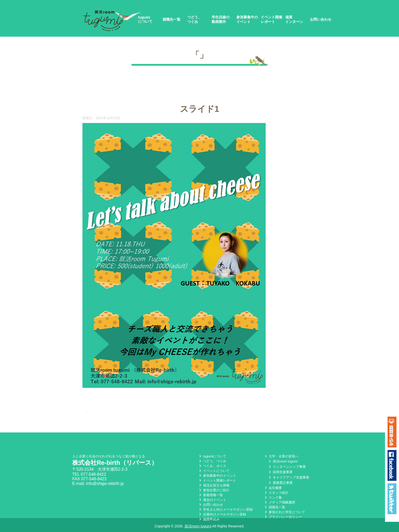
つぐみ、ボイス (212, 466)
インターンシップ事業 (287, 467)
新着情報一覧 (210, 495)
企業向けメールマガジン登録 (222, 514)
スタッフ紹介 (276, 493)
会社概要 (273, 488)
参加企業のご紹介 (214, 490)
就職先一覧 (172, 19)
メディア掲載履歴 (279, 502)
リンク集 (273, 497)
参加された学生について (284, 512)
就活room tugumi (283, 461)
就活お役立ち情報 (214, 485)
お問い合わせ (321, 19)
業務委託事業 (280, 483)
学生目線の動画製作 (221, 19)
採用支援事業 (280, 472)
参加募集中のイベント (247, 19)
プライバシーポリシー (283, 517)
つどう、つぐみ (194, 19)
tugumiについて (145, 19)
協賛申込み (209, 519)
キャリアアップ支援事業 (288, 477)
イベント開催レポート (272, 19)
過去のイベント (212, 500)
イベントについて (214, 471)
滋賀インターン (294, 19)
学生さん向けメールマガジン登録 (225, 509)
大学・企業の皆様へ (281, 456)
